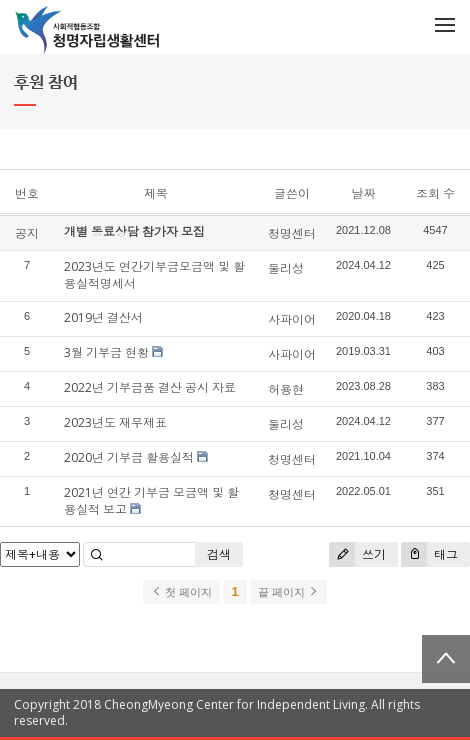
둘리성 (286, 268)
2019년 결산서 (103, 317)
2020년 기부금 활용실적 (129, 457)
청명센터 (292, 233)
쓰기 (357, 554)
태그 (429, 554)
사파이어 (292, 319)
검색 (219, 554)
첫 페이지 (181, 592)
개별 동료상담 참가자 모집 (134, 231)
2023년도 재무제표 (115, 422)
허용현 (286, 389)
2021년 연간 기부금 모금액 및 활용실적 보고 (151, 501)
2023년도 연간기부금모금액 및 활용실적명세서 (154, 275)
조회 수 (435, 193)
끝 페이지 (288, 592)
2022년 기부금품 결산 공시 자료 (150, 387)
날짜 (363, 193)
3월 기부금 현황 (106, 352)
